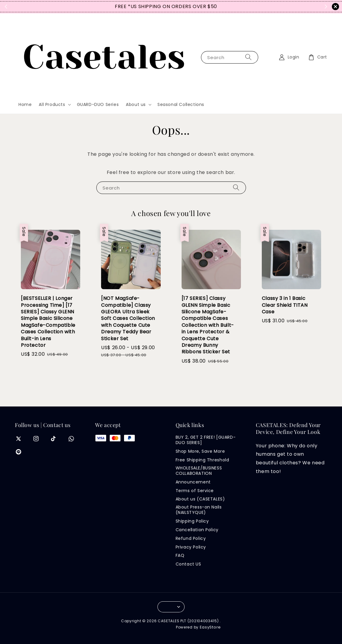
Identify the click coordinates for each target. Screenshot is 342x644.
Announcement (193, 482)
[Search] (248, 57)
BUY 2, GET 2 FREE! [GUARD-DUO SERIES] (206, 440)
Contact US (188, 564)
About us (136, 104)
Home (25, 104)
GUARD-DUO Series (98, 104)
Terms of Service (195, 491)
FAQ (180, 555)
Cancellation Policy (197, 530)
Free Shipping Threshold (202, 460)
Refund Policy (191, 538)
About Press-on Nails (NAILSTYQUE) (199, 510)
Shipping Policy (192, 521)
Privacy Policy (191, 547)
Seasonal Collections (181, 104)
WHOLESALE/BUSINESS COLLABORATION (199, 471)
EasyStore (210, 627)
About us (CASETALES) (200, 499)
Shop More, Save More (200, 451)
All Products (52, 104)
